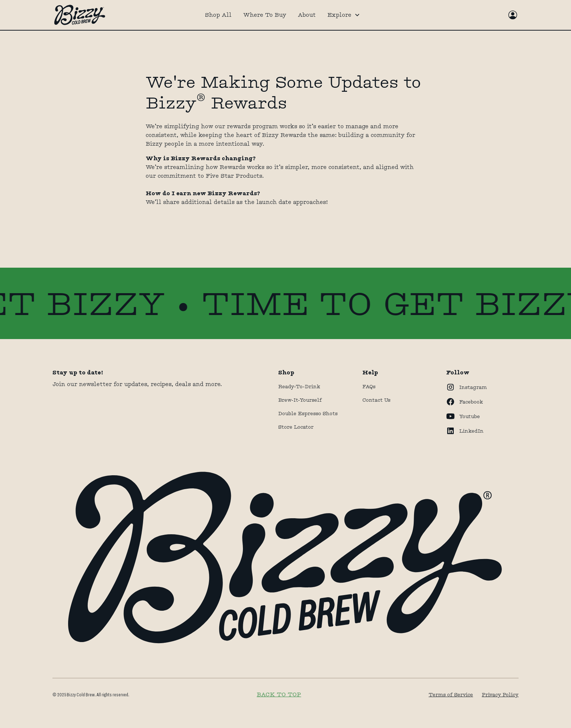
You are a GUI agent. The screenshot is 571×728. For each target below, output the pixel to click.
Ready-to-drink (299, 386)
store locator (296, 427)
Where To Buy (265, 15)
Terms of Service (451, 694)
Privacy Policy (500, 694)
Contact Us (376, 400)
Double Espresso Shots (308, 413)
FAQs (369, 386)
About (307, 15)
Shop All (218, 15)
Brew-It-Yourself (300, 400)
